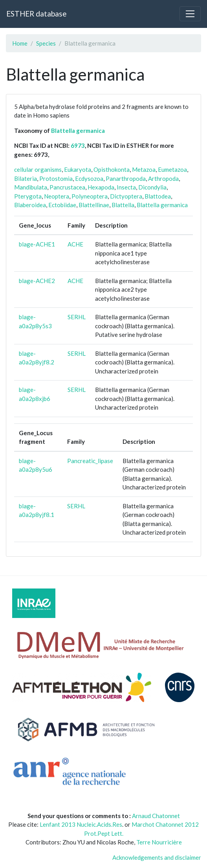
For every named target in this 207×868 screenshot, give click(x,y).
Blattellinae (94, 205)
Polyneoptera (90, 196)
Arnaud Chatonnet (156, 816)
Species (46, 43)
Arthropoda (163, 178)
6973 (78, 145)
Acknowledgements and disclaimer (157, 857)
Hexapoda (101, 187)
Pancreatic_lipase (90, 461)
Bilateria (26, 178)
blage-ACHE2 (37, 281)
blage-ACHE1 (37, 244)
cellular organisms (38, 169)
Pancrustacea (67, 187)
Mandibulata (31, 187)
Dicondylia (152, 187)
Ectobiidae (62, 205)
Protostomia (56, 178)
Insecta (126, 187)
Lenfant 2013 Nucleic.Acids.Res (81, 824)
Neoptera (57, 196)
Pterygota (28, 196)
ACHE (75, 244)
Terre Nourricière (159, 842)
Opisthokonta (112, 169)
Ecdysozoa (89, 178)
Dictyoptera (126, 196)
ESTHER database (36, 14)
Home (20, 43)
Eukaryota (78, 169)
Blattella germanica (78, 131)
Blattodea (158, 196)
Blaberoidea (30, 205)
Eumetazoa (172, 169)
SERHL (77, 317)
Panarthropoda (126, 178)
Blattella (123, 205)
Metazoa (144, 169)
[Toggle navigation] (190, 14)
